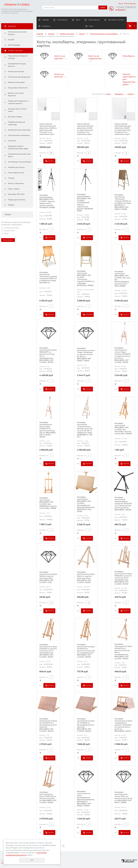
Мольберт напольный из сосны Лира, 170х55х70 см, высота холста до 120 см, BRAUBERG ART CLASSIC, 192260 (48, 430)
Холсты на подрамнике (95, 57)
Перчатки (12, 141)
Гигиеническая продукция (19, 77)
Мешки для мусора (16, 72)
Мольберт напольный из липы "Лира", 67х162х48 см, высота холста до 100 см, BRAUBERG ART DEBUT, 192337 (86, 355)
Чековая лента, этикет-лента (18, 110)
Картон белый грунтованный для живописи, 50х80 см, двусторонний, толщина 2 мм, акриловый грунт (123, 129)
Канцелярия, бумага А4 (18, 88)
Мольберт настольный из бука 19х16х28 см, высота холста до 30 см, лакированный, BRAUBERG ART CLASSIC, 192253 (123, 578)
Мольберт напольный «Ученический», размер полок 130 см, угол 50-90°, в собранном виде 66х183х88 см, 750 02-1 (85, 430)
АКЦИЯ (11, 40)
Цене (108, 94)
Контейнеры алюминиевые (20, 162)
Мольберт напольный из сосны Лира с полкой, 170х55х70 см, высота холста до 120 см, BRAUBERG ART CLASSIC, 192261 (123, 355)
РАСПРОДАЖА (14, 45)
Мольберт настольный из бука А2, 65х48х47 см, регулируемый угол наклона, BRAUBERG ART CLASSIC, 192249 (48, 725)
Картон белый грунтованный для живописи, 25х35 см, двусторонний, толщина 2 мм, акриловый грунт (48, 129)
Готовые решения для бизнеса (17, 33)
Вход (121, 3)
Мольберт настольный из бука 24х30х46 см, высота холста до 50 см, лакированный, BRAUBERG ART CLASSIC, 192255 (86, 651)
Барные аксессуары (16, 82)
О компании (58, 20)
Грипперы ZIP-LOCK (16, 194)
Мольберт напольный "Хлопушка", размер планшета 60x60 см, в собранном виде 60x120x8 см (48, 278)
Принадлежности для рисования (104, 34)
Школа (82, 34)
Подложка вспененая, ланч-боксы (20, 155)
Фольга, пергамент (16, 184)
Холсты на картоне (60, 57)
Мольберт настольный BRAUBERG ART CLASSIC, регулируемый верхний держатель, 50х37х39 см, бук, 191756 (86, 504)
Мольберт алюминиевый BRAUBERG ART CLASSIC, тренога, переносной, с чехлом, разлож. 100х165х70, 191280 (47, 201)
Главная (44, 20)
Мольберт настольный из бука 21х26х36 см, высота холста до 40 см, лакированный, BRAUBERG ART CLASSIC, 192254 (48, 651)
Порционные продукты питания (18, 57)
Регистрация (130, 3)
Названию (119, 94)
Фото (70, 20)
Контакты (121, 20)
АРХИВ (11, 205)
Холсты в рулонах (59, 76)
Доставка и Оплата (105, 20)
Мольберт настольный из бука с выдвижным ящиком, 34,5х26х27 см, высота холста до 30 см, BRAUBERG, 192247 (123, 725)
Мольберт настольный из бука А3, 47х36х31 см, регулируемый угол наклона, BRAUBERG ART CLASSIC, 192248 (86, 725)
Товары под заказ (15, 51)
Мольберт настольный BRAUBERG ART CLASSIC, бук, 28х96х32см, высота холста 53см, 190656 (48, 503)
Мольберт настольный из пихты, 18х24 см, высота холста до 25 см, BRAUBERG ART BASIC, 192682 (123, 797)
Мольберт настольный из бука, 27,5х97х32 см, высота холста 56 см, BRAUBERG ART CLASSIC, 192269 (48, 797)
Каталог (51, 34)
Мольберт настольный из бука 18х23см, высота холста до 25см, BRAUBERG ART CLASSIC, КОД (48, 577)
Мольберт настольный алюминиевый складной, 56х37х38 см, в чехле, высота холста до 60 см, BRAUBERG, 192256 (123, 504)
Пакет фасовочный (16, 173)
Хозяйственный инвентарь (19, 130)
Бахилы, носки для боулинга (16, 94)
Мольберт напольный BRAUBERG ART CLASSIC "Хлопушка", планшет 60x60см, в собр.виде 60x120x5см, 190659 (86, 278)
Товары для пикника (17, 200)
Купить (51, 161)
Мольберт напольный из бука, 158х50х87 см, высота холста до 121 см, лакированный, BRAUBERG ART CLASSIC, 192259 (48, 355)
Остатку (131, 94)
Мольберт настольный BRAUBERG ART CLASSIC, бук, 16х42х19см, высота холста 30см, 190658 (123, 429)
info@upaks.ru (121, 10)
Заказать (89, 314)
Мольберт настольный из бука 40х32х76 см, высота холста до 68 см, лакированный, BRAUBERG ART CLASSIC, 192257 (123, 652)
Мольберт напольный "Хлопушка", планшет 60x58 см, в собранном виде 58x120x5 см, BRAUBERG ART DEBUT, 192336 (123, 202)
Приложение (86, 20)
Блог (42, 26)
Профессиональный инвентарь (17, 123)
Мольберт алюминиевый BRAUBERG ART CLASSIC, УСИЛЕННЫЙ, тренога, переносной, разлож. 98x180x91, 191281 (85, 203)
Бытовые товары (15, 117)
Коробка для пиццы (16, 167)
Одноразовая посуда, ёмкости (17, 65)
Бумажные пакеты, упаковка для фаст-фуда (18, 147)
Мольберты (129, 56)
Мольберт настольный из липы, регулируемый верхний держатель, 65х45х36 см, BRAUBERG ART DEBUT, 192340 (86, 799)
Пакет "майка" (14, 189)
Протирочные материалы (19, 135)
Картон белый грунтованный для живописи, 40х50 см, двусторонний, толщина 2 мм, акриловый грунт (85, 129)
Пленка (11, 178)
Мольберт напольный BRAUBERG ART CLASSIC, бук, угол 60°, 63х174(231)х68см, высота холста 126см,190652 (123, 279)
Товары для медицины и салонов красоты (18, 102)
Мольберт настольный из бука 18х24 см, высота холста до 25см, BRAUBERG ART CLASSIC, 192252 (86, 577)
